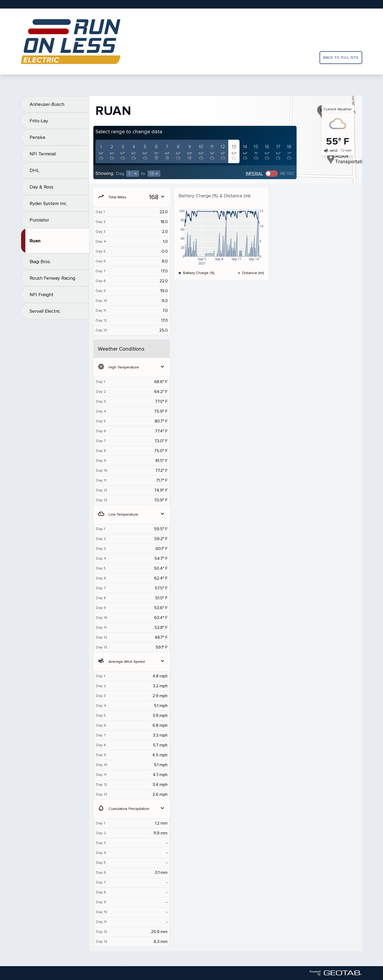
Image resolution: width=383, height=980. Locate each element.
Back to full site (341, 57)
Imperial (254, 174)
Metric (287, 174)
